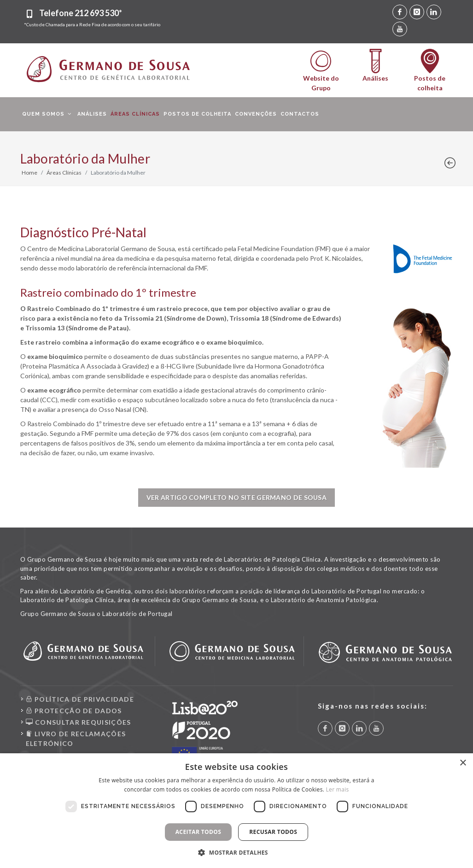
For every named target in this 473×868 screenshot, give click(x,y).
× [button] (463, 763)
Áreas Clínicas (64, 173)
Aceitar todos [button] (199, 832)
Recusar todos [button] (273, 832)
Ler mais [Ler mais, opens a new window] (338, 789)
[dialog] (236, 811)
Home (29, 173)
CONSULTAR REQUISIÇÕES (79, 722)
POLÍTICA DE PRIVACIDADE (80, 699)
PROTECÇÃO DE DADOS (74, 711)
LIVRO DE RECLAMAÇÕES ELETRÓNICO (76, 738)
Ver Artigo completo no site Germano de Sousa (236, 497)
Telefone (81, 13)
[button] (236, 852)
